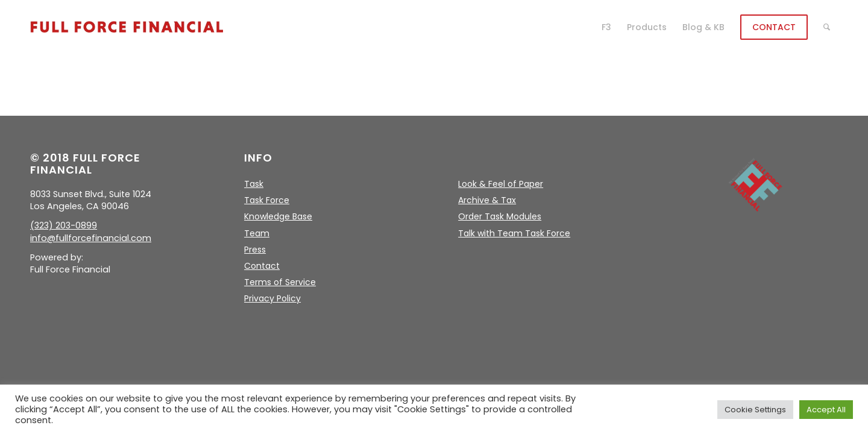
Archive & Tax (487, 200)
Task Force (267, 200)
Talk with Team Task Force (514, 233)
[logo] (127, 27)
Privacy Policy (272, 298)
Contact (262, 266)
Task (254, 184)
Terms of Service (280, 282)
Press (255, 250)
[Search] (827, 27)
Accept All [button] (826, 410)
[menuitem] (606, 27)
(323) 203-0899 (64, 225)
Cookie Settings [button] (755, 410)
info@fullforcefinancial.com (91, 238)
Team (257, 233)
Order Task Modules (500, 216)
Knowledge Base (278, 216)
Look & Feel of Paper (501, 184)
